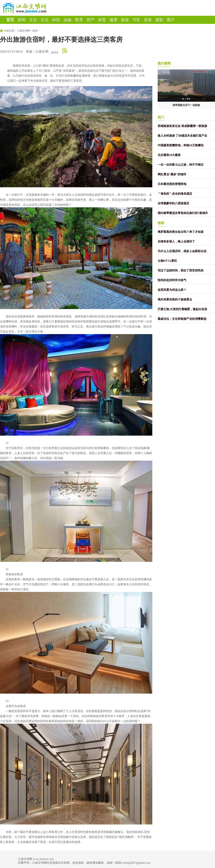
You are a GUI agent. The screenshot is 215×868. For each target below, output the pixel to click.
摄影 (159, 20)
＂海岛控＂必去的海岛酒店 (175, 194)
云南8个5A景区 (167, 261)
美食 (148, 20)
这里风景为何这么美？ (172, 290)
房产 (90, 20)
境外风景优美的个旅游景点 (175, 299)
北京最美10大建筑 (169, 155)
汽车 (136, 20)
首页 (10, 20)
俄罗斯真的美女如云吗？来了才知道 (181, 232)
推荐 (161, 223)
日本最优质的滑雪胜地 (172, 184)
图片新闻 (164, 63)
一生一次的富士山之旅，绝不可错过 (181, 165)
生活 (45, 20)
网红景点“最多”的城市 (172, 174)
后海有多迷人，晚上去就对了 (176, 241)
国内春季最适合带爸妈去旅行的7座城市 (183, 213)
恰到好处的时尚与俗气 (172, 280)
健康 (113, 20)
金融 (68, 20)
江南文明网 (24, 31)
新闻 (22, 20)
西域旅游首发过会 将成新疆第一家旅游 (182, 126)
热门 (161, 117)
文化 (33, 20)
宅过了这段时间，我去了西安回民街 (181, 270)
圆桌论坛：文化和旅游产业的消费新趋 (182, 319)
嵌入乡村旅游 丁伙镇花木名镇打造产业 (182, 136)
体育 (102, 20)
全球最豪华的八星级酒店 (173, 203)
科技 (56, 20)
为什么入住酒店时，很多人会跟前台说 (182, 251)
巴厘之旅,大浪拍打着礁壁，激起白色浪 (182, 309)
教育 (79, 20)
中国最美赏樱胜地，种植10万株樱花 (181, 145)
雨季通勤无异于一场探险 (186, 105)
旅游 (125, 20)
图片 (171, 20)
